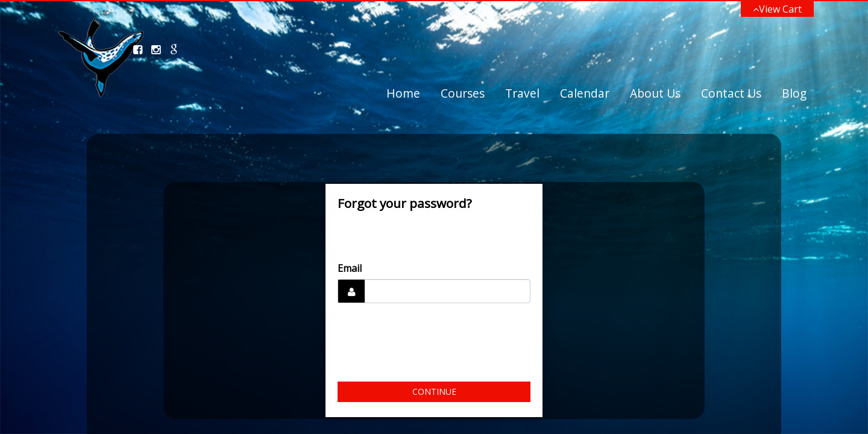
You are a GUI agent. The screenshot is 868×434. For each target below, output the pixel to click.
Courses (463, 93)
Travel (522, 93)
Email (350, 268)
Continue (434, 392)
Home (403, 93)
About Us (655, 93)
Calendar (585, 93)
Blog (794, 93)
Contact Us (731, 93)
